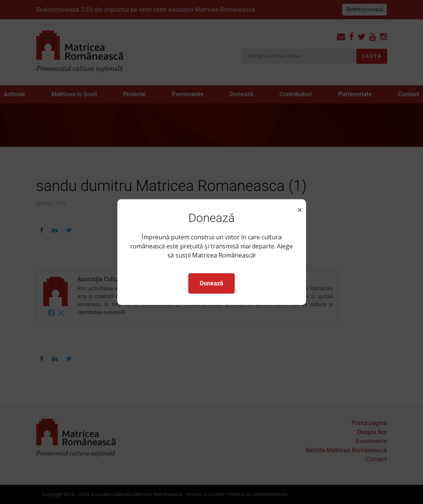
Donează (211, 283)
